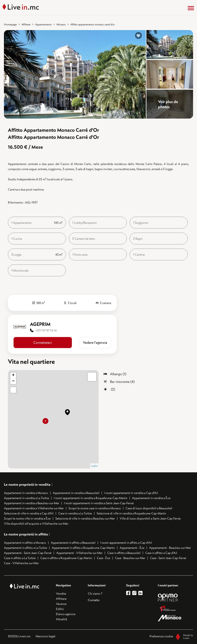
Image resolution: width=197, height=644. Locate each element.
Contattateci (43, 342)
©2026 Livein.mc (19, 636)
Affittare (26, 24)
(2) (113, 389)
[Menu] (191, 8)
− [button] (13, 381)
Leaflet (94, 466)
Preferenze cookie (161, 636)
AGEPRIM (40, 324)
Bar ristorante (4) (122, 382)
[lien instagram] (135, 593)
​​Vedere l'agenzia (95, 342)
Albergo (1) (118, 374)
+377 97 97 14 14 (46, 330)
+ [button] (13, 375)
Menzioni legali (46, 636)
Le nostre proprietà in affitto (26, 534)
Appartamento (43, 24)
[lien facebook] (129, 593)
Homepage (10, 24)
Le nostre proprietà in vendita (27, 484)
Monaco (61, 24)
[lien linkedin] (141, 593)
